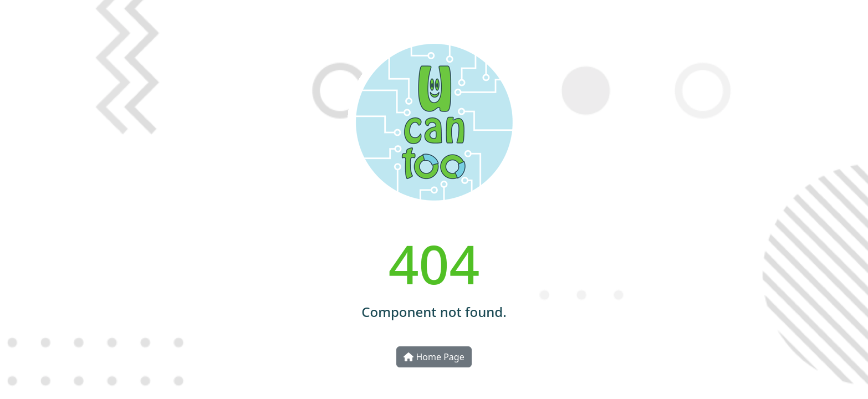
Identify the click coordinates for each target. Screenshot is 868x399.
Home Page (434, 357)
